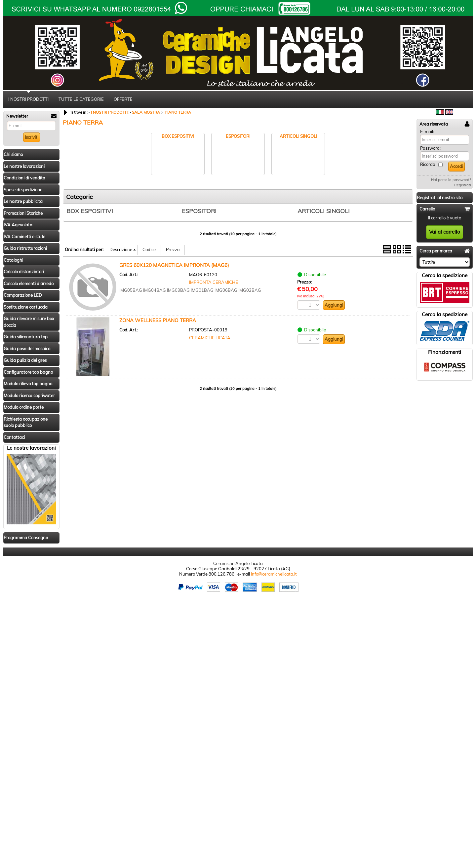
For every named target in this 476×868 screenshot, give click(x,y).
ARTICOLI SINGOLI (324, 211)
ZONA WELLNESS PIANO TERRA (158, 320)
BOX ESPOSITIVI (90, 211)
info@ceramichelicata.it (274, 574)
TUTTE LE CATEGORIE (81, 99)
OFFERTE (123, 99)
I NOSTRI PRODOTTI (28, 99)
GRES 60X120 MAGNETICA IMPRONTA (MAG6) (174, 265)
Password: (430, 148)
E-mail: (427, 132)
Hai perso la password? (451, 180)
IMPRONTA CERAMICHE (214, 282)
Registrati (463, 185)
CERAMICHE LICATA (210, 338)
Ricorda (428, 164)
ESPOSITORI (199, 211)
